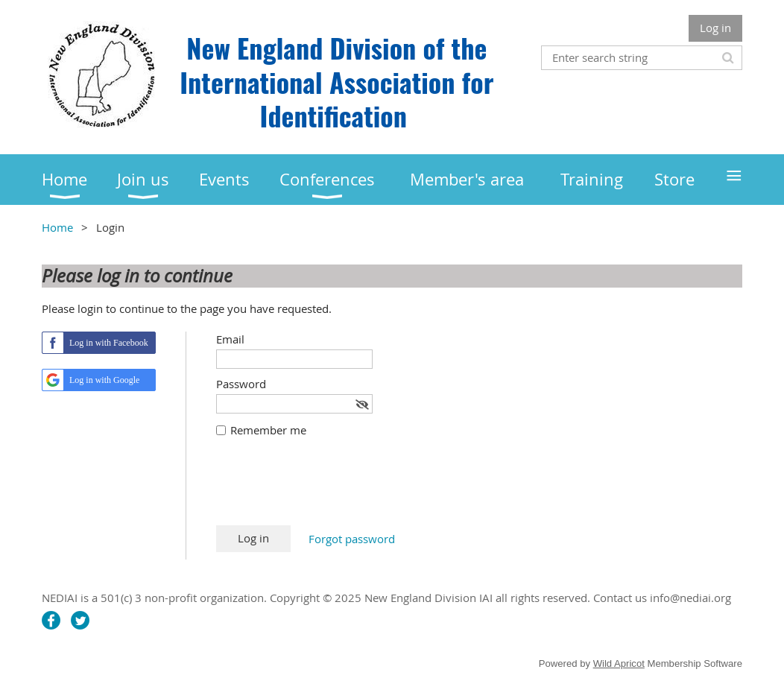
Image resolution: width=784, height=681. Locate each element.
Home (57, 227)
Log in (715, 28)
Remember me (268, 430)
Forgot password (352, 539)
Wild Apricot (619, 663)
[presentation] (329, 489)
